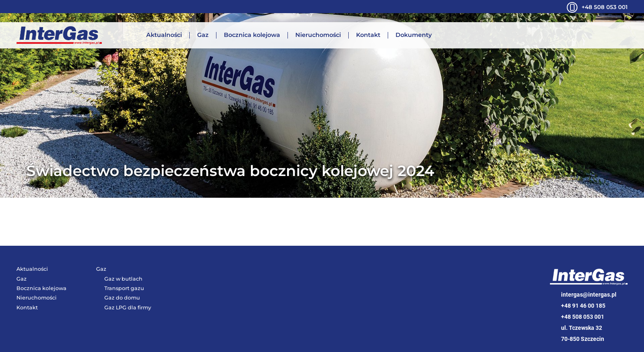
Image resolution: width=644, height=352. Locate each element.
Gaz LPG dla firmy (128, 307)
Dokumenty (414, 35)
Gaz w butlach (123, 279)
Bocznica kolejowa (252, 35)
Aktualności (164, 35)
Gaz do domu (122, 298)
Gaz (203, 35)
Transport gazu (124, 288)
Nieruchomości (318, 35)
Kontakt (368, 35)
